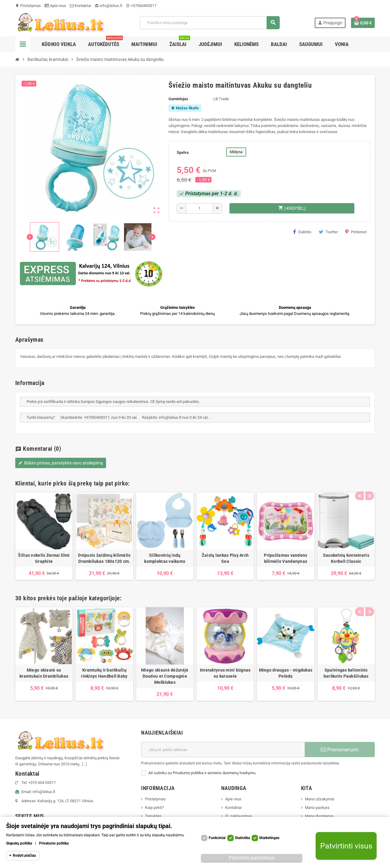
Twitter (328, 232)
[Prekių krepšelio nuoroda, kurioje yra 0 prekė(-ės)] (363, 23)
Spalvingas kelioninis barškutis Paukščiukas (346, 673)
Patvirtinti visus (346, 846)
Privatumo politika (54, 843)
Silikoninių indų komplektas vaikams (165, 558)
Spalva (183, 152)
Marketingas (269, 838)
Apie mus (55, 6)
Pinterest (356, 232)
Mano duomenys (319, 816)
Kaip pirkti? (154, 808)
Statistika (242, 838)
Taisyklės (153, 816)
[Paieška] (210, 23)
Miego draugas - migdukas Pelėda (286, 673)
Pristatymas (28, 6)
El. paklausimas (239, 816)
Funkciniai (217, 838)
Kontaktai (80, 6)
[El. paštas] (223, 750)
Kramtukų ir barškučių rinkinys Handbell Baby (104, 673)
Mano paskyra (317, 808)
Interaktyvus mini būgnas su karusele (225, 673)
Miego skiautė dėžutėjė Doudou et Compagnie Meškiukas (165, 676)
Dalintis (302, 232)
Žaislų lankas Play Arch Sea (225, 558)
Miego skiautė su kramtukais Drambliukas (44, 673)
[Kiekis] (199, 208)
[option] (44, 536)
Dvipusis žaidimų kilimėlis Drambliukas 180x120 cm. (104, 558)
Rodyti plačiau (24, 856)
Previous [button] (359, 482)
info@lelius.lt (108, 6)
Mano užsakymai (320, 799)
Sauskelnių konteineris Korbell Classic (346, 558)
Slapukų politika (19, 843)
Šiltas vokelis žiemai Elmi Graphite (44, 558)
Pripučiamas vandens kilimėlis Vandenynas (285, 558)
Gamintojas (178, 99)
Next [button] (369, 482)
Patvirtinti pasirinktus (252, 858)
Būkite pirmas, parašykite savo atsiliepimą (61, 463)
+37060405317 (141, 6)
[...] (84, 764)
